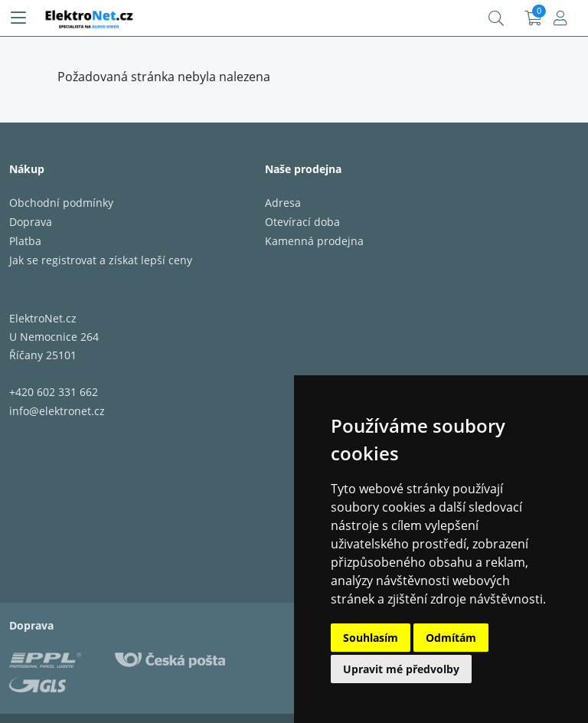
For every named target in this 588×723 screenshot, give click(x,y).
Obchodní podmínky (61, 203)
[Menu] (18, 18)
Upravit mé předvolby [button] (401, 669)
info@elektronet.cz (57, 411)
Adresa (283, 203)
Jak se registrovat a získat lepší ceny (101, 260)
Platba (25, 241)
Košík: (533, 18)
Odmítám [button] (451, 638)
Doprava (31, 222)
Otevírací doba (302, 222)
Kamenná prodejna (314, 241)
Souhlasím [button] (371, 638)
